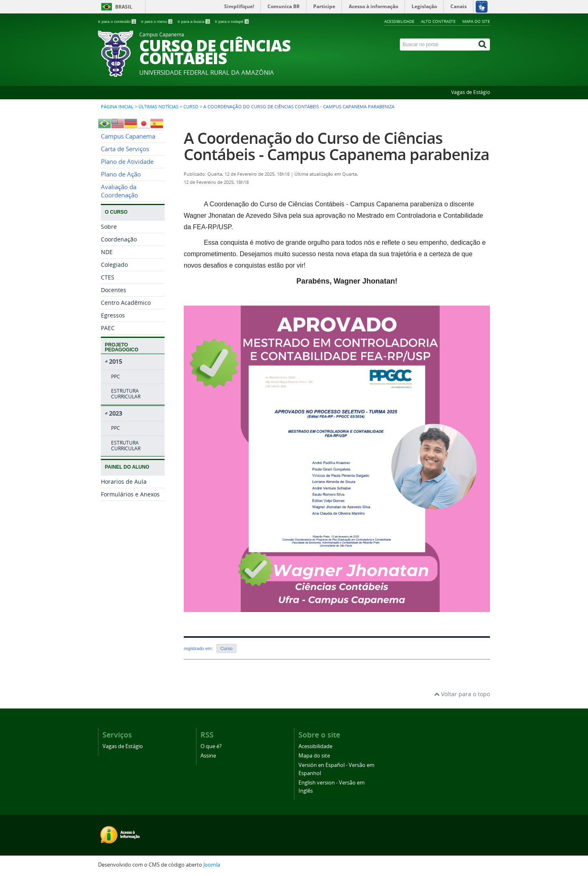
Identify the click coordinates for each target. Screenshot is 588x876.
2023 (116, 413)
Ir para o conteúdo (117, 21)
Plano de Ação (121, 174)
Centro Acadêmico (126, 303)
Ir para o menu (157, 21)
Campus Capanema (128, 136)
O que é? (211, 746)
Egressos (113, 315)
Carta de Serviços (125, 149)
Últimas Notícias (158, 107)
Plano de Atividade (127, 162)
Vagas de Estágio (471, 92)
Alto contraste (438, 21)
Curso (191, 107)
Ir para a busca (194, 21)
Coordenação (119, 239)
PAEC (108, 328)
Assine (208, 756)
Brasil (124, 7)
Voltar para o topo (462, 694)
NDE (107, 252)
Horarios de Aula (124, 482)
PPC (116, 377)
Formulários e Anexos (130, 494)
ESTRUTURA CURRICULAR (126, 394)
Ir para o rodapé (232, 21)
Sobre (109, 227)
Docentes (114, 290)
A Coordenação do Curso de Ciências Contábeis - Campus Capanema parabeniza (336, 146)
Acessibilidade (399, 21)
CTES (108, 277)
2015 (116, 361)
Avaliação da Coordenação (119, 191)
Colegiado (114, 265)
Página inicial (117, 107)
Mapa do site (476, 21)
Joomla (212, 865)
